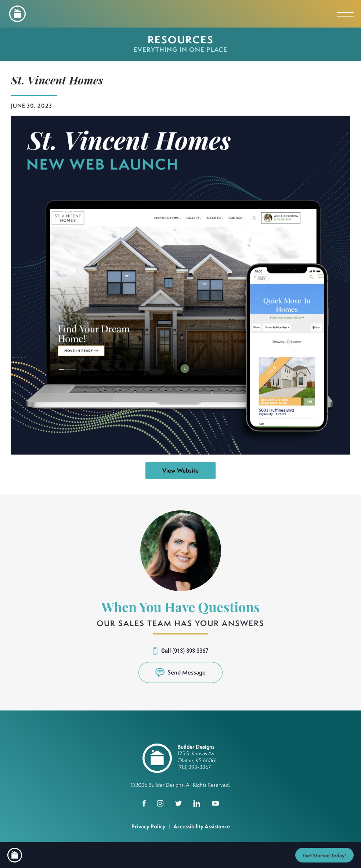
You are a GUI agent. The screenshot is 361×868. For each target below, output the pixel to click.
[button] (180, 672)
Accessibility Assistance (202, 826)
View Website (180, 470)
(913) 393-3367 (190, 650)
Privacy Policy (149, 826)
